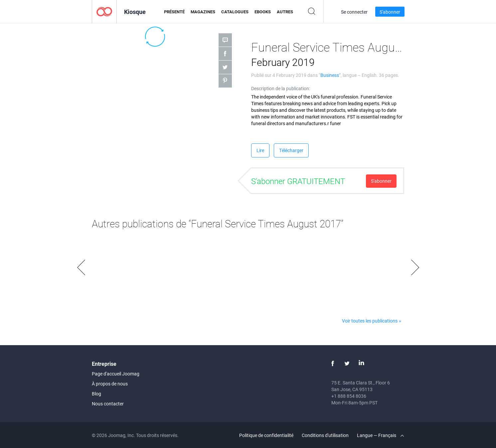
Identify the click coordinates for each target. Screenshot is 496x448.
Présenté (174, 12)
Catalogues (235, 12)
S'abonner (390, 12)
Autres (285, 12)
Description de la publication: (281, 88)
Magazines (203, 12)
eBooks (263, 12)
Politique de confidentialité (266, 435)
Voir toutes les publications (370, 321)
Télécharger (291, 150)
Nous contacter (108, 404)
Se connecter (354, 12)
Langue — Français (380, 435)
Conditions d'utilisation (325, 435)
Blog (96, 394)
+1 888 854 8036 (349, 396)
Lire (260, 150)
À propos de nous (110, 384)
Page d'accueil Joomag (116, 374)
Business (330, 75)
